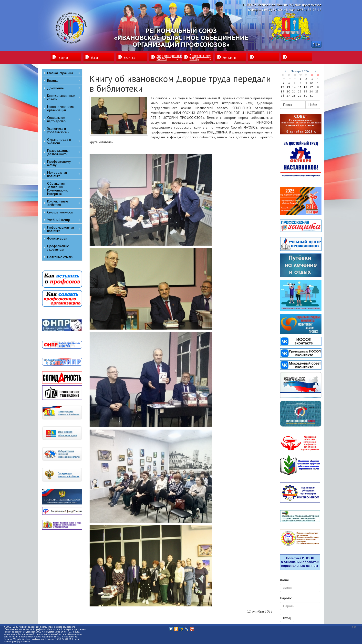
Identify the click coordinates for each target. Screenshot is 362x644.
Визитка (64, 80)
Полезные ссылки (60, 257)
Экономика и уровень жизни (64, 130)
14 (294, 87)
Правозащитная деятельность (64, 152)
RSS (354, 627)
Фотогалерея (57, 238)
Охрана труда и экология (64, 141)
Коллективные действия (64, 203)
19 (282, 91)
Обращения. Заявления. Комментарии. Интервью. (64, 189)
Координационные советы (64, 97)
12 (282, 87)
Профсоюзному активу (64, 163)
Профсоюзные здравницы (58, 248)
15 (300, 87)
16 (305, 87)
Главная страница (64, 73)
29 (284, 79)
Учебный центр (64, 220)
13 (288, 87)
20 (288, 91)
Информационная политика (64, 229)
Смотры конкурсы (60, 212)
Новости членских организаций (60, 108)
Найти (313, 105)
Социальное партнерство (64, 119)
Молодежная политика (64, 174)
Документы (64, 88)
